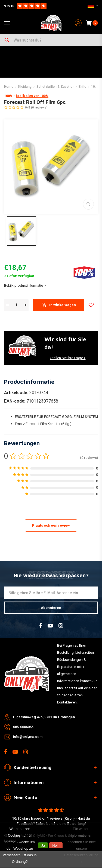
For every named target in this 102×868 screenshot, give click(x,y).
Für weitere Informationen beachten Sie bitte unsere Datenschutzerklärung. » (82, 845)
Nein (56, 845)
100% (95, 87)
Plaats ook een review (51, 525)
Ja (43, 845)
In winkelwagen (59, 305)
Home (9, 87)
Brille (82, 87)
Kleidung (25, 87)
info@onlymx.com (28, 737)
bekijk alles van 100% (32, 96)
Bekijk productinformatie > (25, 285)
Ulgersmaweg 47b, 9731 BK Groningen (44, 717)
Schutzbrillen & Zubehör (55, 87)
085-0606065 (23, 727)
